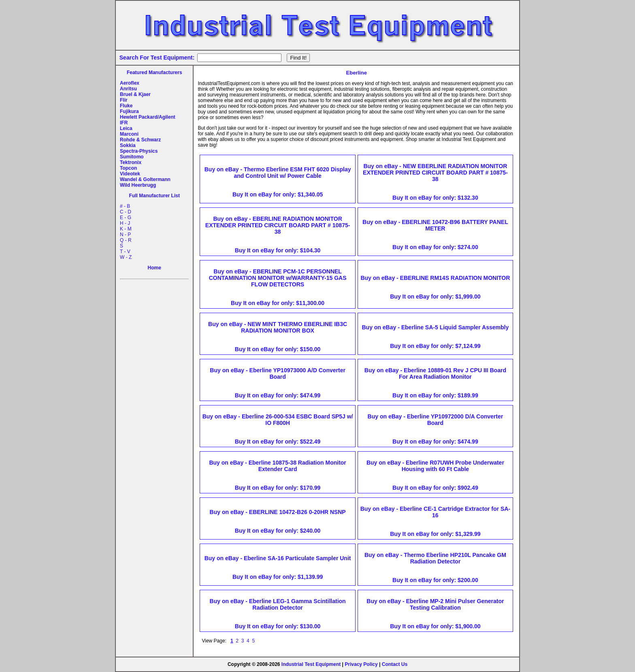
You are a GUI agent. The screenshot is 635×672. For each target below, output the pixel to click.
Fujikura (129, 111)
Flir (124, 100)
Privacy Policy (361, 664)
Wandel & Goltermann (145, 179)
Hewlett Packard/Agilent (148, 117)
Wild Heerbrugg (138, 185)
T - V (125, 252)
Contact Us (395, 664)
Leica (126, 128)
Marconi (129, 134)
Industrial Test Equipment (311, 664)
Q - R (126, 240)
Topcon (128, 168)
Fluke (126, 106)
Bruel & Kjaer (135, 94)
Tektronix (131, 162)
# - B (125, 206)
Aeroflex (130, 83)
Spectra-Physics (139, 151)
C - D (126, 212)
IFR (124, 123)
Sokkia (128, 145)
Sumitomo (132, 157)
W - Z (126, 257)
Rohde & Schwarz (140, 140)
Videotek (130, 174)
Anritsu (128, 89)
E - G (126, 218)
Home (154, 268)
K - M (126, 229)
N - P (125, 235)
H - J (125, 223)
